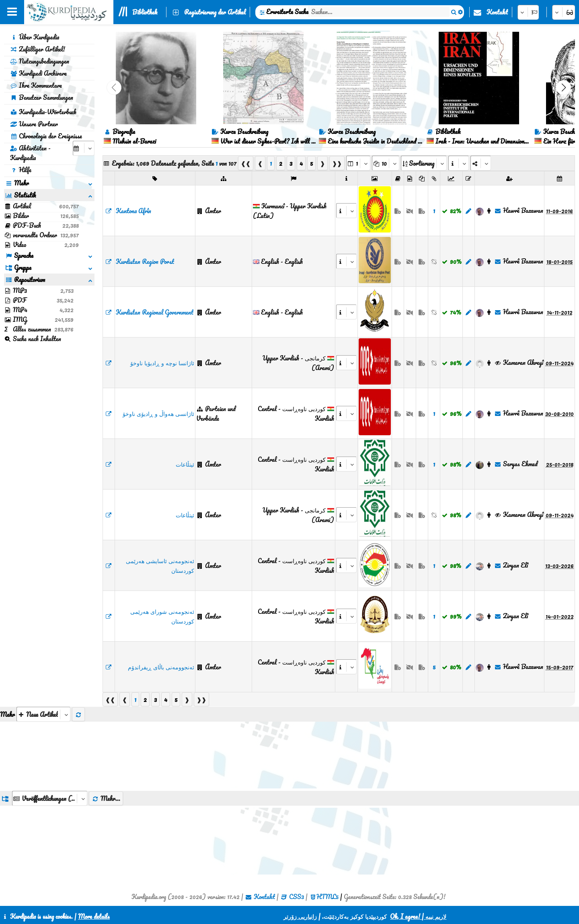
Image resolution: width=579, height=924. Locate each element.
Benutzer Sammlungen (42, 97)
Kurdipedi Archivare (38, 73)
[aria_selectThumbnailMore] (43, 714)
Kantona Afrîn (133, 211)
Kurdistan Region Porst (145, 261)
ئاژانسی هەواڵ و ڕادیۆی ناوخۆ (158, 414)
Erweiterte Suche (287, 12)
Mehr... (106, 798)
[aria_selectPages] (358, 163)
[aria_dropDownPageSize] (386, 163)
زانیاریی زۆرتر (300, 916)
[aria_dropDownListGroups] (50, 798)
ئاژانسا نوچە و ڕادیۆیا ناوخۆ (162, 363)
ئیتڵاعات (185, 464)
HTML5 (327, 897)
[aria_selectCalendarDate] (84, 148)
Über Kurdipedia (35, 37)
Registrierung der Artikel (215, 12)
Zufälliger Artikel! (38, 49)
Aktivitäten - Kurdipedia (30, 153)
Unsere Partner (34, 124)
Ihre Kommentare (36, 85)
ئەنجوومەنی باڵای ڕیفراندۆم (161, 667)
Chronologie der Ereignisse (46, 136)
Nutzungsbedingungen (40, 61)
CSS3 (297, 897)
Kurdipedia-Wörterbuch (43, 112)
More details (94, 916)
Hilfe (21, 170)
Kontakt (497, 12)
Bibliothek (145, 12)
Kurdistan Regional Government (155, 312)
